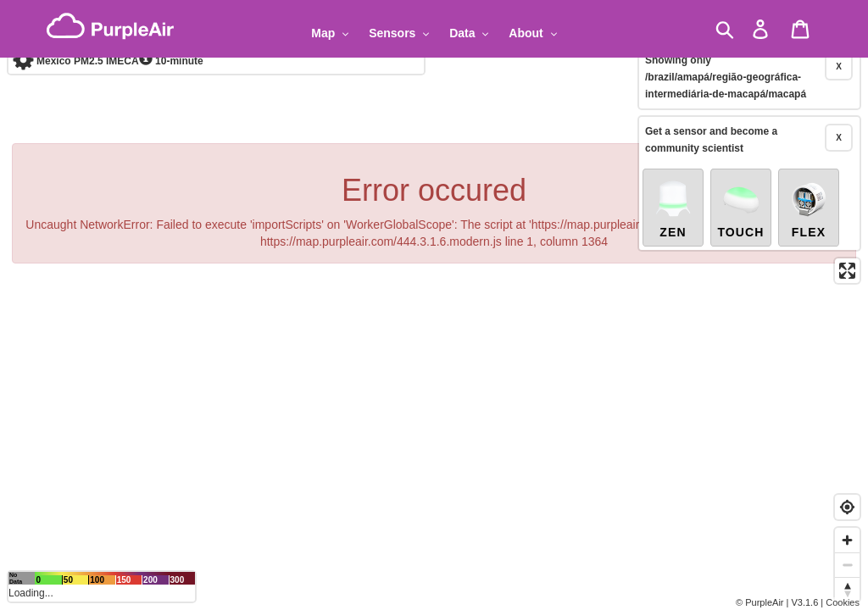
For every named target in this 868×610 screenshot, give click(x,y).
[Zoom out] (847, 565)
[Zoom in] (847, 540)
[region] (434, 305)
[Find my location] (847, 507)
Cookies (843, 602)
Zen (673, 171)
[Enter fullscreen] (847, 233)
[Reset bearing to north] (847, 589)
